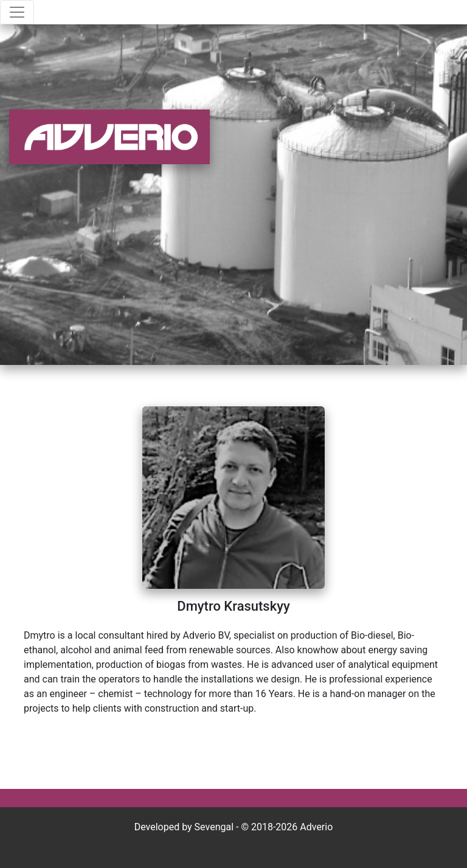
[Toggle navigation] (17, 12)
